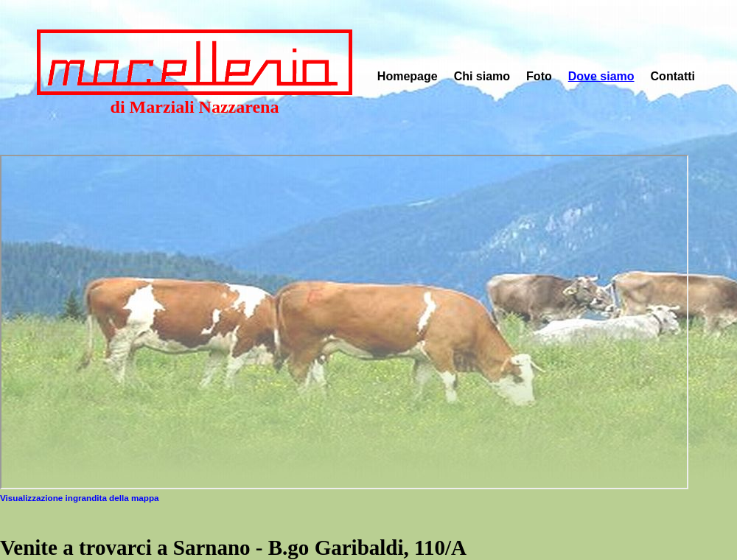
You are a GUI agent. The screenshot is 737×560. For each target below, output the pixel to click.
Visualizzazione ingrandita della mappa (79, 498)
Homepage (408, 76)
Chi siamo (482, 76)
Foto (539, 76)
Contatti (673, 76)
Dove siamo (601, 76)
